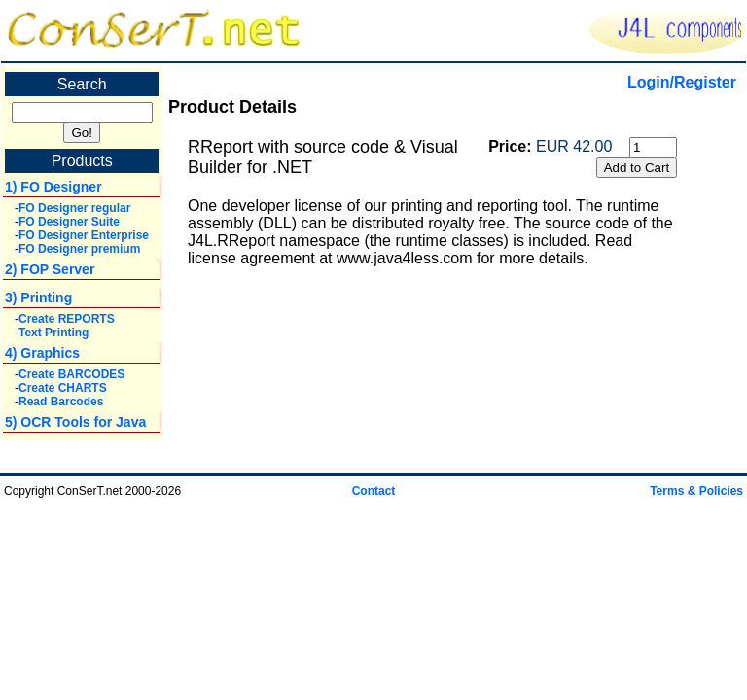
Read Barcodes (61, 402)
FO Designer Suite (69, 222)
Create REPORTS (67, 319)
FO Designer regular (74, 208)
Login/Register (682, 82)
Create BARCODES (71, 374)
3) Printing (38, 297)
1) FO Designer (53, 187)
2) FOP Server (50, 269)
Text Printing (53, 332)
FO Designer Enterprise (84, 235)
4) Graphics (42, 353)
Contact (374, 491)
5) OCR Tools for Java (75, 422)
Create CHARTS (63, 388)
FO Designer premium (79, 249)
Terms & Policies (696, 491)
